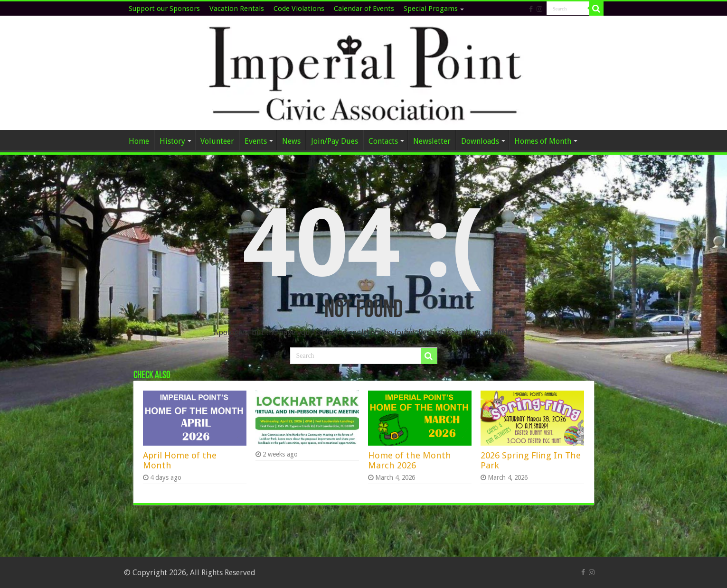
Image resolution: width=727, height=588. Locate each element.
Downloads (480, 141)
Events (256, 141)
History (172, 141)
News (291, 141)
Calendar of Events (364, 9)
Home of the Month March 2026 (410, 460)
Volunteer (217, 141)
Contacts (383, 141)
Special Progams (431, 9)
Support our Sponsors (164, 9)
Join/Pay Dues (335, 141)
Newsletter (432, 141)
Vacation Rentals (237, 9)
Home (139, 141)
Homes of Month (543, 141)
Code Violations (299, 9)
